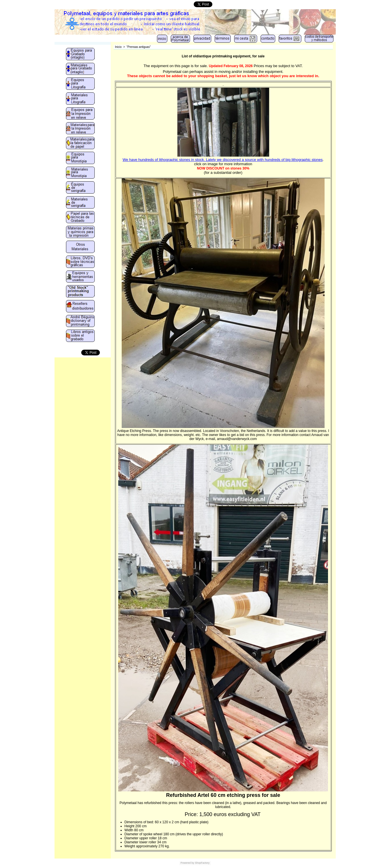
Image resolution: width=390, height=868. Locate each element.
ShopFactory (202, 863)
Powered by (187, 863)
